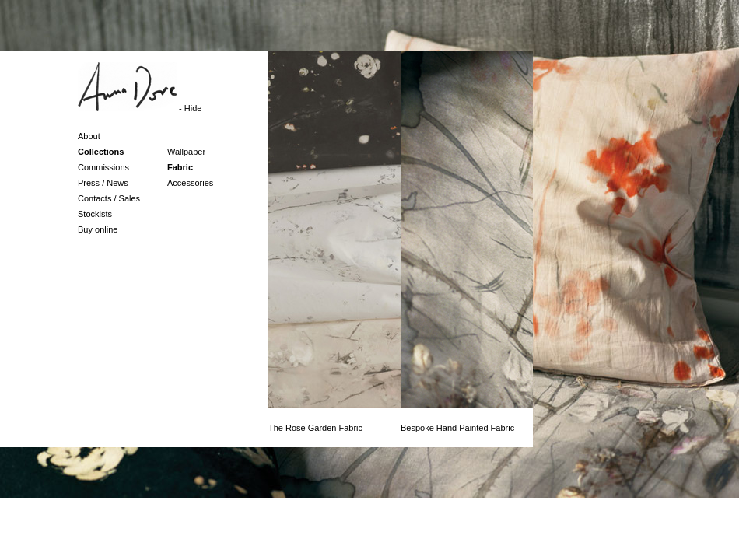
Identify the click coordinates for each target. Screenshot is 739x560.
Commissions (103, 167)
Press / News (103, 183)
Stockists (95, 214)
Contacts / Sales (109, 198)
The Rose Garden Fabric (315, 428)
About (89, 136)
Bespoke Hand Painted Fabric (457, 428)
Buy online (98, 229)
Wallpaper (186, 152)
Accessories (190, 183)
